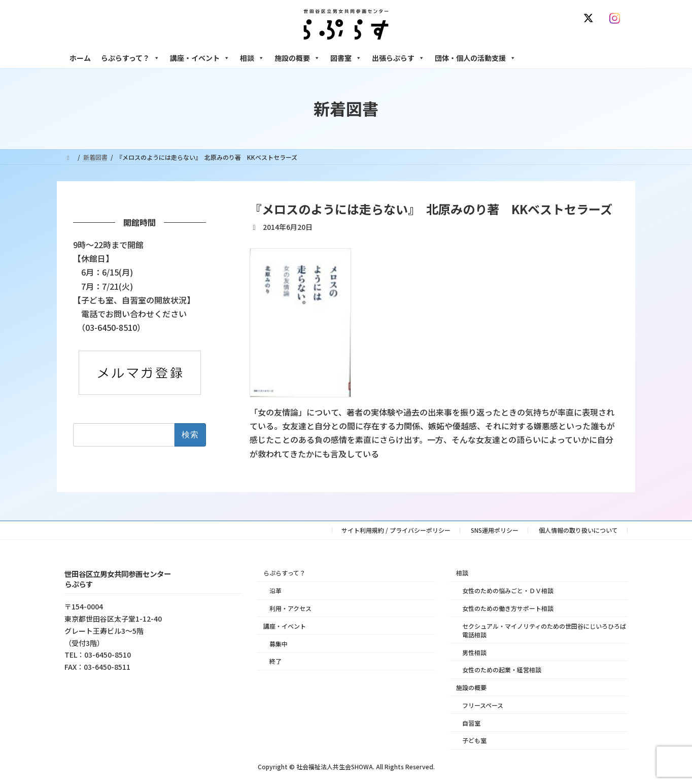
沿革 (275, 590)
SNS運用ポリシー (495, 530)
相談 (252, 58)
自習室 (471, 723)
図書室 (346, 58)
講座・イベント (200, 58)
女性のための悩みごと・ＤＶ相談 (508, 590)
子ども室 (474, 741)
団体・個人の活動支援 (475, 58)
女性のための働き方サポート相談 (508, 608)
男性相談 (474, 652)
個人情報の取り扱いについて (578, 530)
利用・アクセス (290, 608)
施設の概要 (297, 58)
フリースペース (483, 705)
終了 (275, 661)
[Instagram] (617, 18)
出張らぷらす (398, 58)
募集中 (279, 644)
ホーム (80, 58)
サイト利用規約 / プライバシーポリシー (396, 530)
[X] (591, 18)
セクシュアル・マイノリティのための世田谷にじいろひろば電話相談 (544, 630)
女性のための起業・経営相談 (502, 670)
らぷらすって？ (130, 58)
